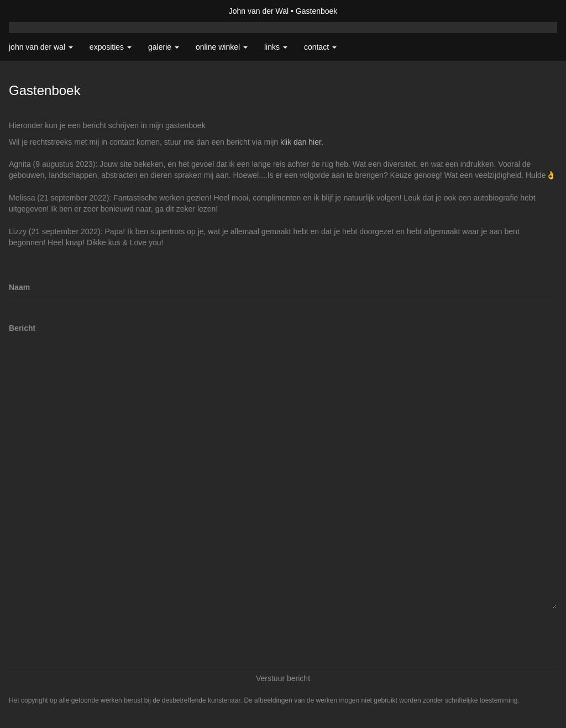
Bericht (22, 328)
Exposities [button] (111, 47)
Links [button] (276, 47)
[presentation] (93, 639)
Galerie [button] (164, 47)
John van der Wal (259, 11)
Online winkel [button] (222, 47)
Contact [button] (320, 47)
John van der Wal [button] (41, 47)
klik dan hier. (302, 142)
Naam (19, 287)
